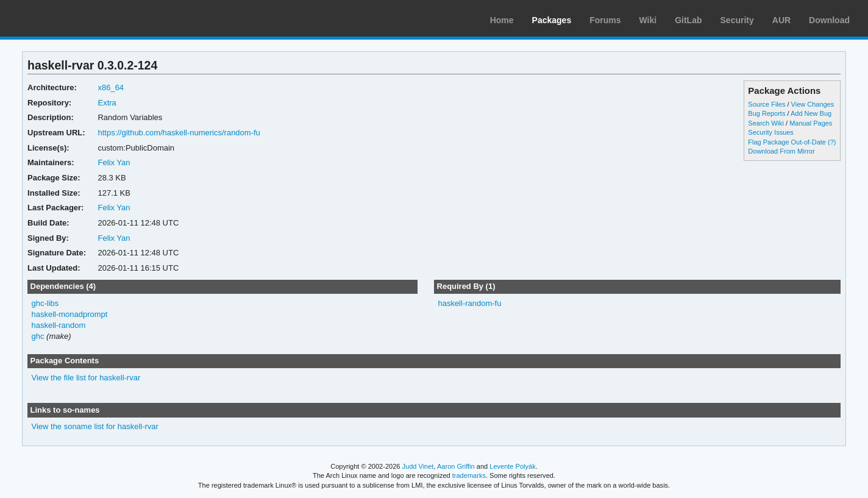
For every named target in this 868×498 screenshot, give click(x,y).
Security (737, 20)
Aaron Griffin (456, 466)
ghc (38, 336)
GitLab (688, 20)
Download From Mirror (781, 151)
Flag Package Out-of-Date (787, 142)
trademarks (469, 475)
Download (829, 20)
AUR (781, 20)
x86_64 (111, 87)
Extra (107, 103)
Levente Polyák (512, 466)
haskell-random (59, 325)
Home (502, 20)
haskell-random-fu (469, 303)
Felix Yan (114, 162)
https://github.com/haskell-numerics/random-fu (179, 133)
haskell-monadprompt (70, 314)
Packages (552, 20)
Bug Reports (767, 113)
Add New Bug (811, 113)
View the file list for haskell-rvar (86, 378)
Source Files (767, 104)
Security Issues (770, 132)
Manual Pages (811, 123)
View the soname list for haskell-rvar (95, 426)
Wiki (648, 20)
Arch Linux (67, 18)
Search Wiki (766, 123)
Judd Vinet (418, 466)
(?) (832, 142)
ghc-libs (45, 303)
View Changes (813, 104)
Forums (605, 20)
